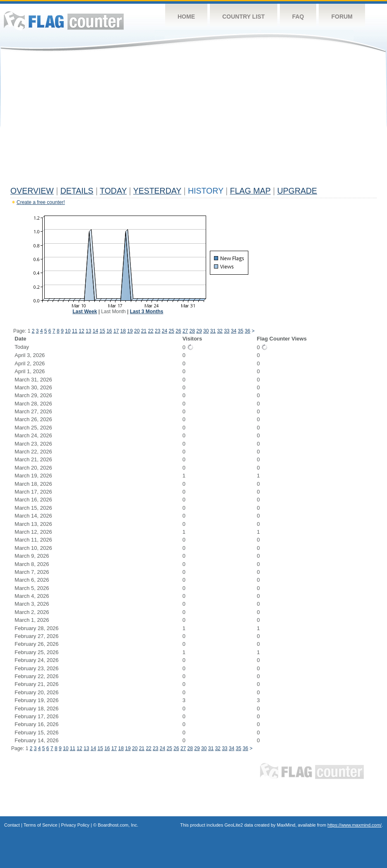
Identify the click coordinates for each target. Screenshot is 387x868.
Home (186, 17)
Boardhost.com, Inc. (118, 825)
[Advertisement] (193, 121)
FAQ (298, 17)
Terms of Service (41, 825)
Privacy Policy (75, 825)
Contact (12, 825)
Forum (342, 17)
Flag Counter (64, 20)
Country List (244, 17)
